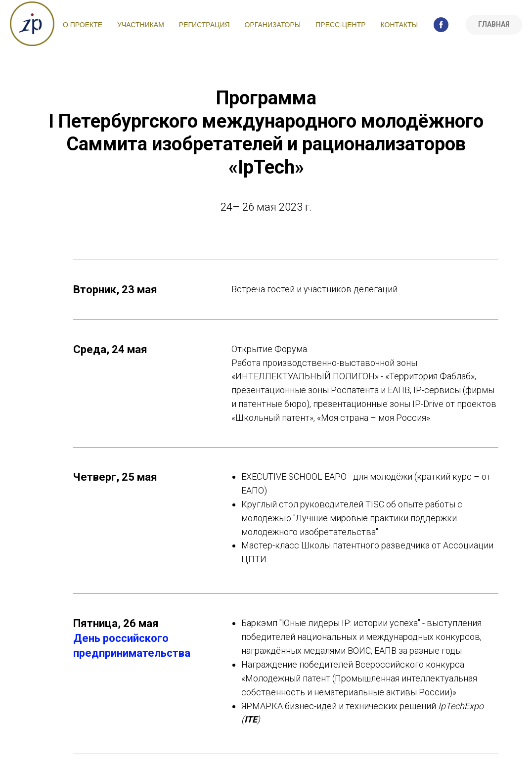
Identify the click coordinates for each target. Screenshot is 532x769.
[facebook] (441, 25)
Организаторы (273, 25)
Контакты (399, 25)
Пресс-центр (340, 25)
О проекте (83, 25)
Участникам (141, 25)
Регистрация (204, 25)
